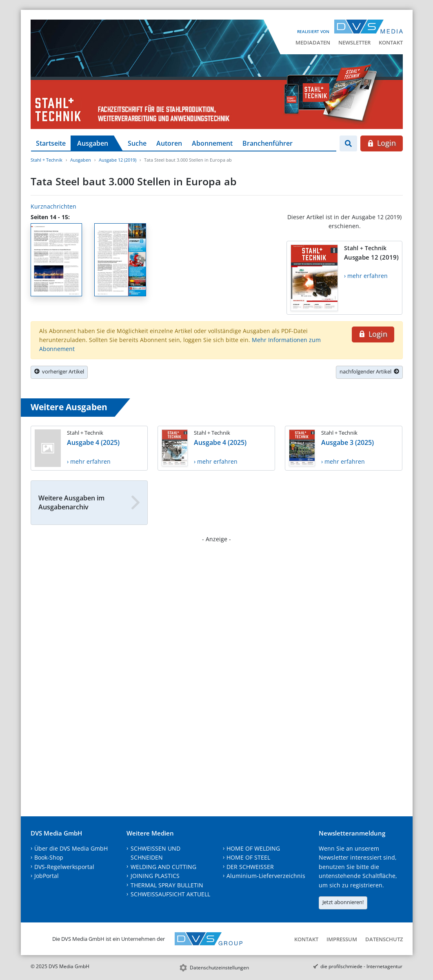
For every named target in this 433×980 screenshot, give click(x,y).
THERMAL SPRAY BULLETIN (167, 885)
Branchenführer (268, 143)
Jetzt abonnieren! (343, 902)
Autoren (169, 143)
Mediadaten (313, 42)
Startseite (51, 143)
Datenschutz (384, 939)
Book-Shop (49, 857)
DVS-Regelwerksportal (64, 867)
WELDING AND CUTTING (163, 867)
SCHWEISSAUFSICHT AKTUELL (170, 894)
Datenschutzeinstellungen (219, 968)
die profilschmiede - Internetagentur (361, 966)
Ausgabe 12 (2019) (118, 160)
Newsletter (354, 42)
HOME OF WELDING (253, 848)
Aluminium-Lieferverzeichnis (266, 876)
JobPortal (47, 876)
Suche (137, 143)
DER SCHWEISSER (250, 867)
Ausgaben (93, 143)
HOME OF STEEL (248, 857)
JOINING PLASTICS (155, 876)
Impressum (342, 939)
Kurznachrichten (53, 206)
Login (381, 143)
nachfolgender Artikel (369, 371)
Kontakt (391, 42)
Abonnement (212, 143)
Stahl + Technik (47, 160)
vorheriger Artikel (59, 371)
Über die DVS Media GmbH (71, 848)
